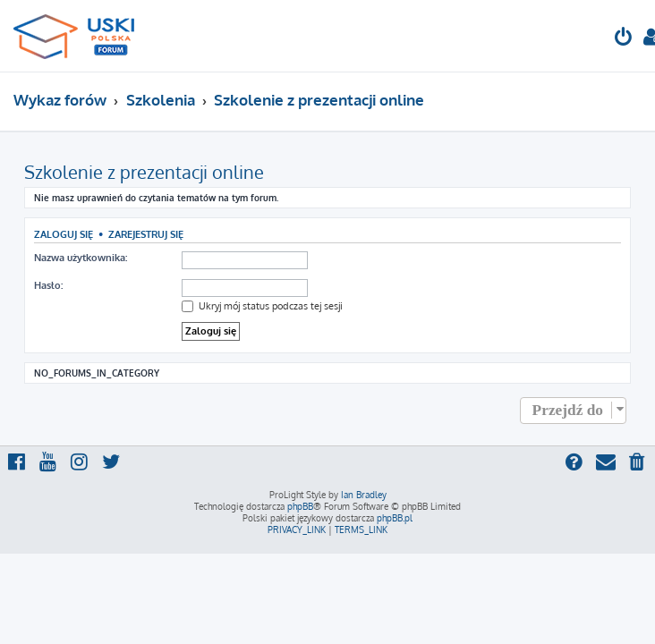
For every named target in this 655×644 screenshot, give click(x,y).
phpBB (300, 506)
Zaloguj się (64, 234)
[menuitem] (624, 39)
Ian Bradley (364, 495)
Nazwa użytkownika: (81, 258)
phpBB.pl (395, 518)
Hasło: (48, 285)
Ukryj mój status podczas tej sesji (262, 306)
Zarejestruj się (146, 234)
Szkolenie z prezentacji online (144, 172)
